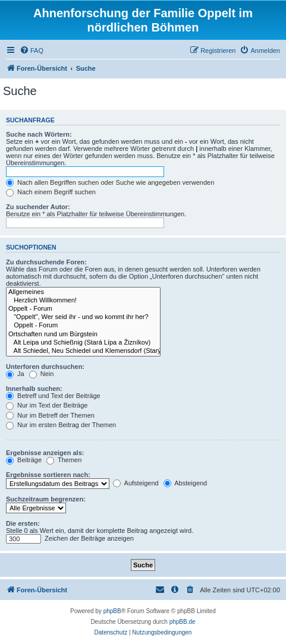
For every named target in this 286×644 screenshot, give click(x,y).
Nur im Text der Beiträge (47, 405)
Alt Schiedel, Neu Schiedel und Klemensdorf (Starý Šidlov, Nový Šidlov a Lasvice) (83, 351)
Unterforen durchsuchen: (45, 367)
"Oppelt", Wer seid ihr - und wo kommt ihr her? (83, 317)
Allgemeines (83, 292)
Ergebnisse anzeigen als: (45, 453)
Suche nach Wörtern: (39, 134)
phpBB (112, 611)
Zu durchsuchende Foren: (46, 262)
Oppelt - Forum (83, 309)
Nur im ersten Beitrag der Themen (61, 425)
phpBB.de (183, 622)
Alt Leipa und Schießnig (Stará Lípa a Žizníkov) (83, 343)
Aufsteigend (136, 483)
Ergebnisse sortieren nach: (48, 475)
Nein (42, 374)
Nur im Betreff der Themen (50, 415)
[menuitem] (32, 50)
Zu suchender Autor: (38, 207)
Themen (64, 460)
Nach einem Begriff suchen (51, 192)
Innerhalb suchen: (34, 389)
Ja (15, 374)
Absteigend (186, 483)
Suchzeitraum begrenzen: (46, 499)
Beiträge (24, 460)
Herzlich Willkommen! (83, 301)
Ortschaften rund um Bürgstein (83, 334)
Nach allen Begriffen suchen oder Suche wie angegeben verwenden (110, 182)
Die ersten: (23, 523)
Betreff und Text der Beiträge (53, 396)
